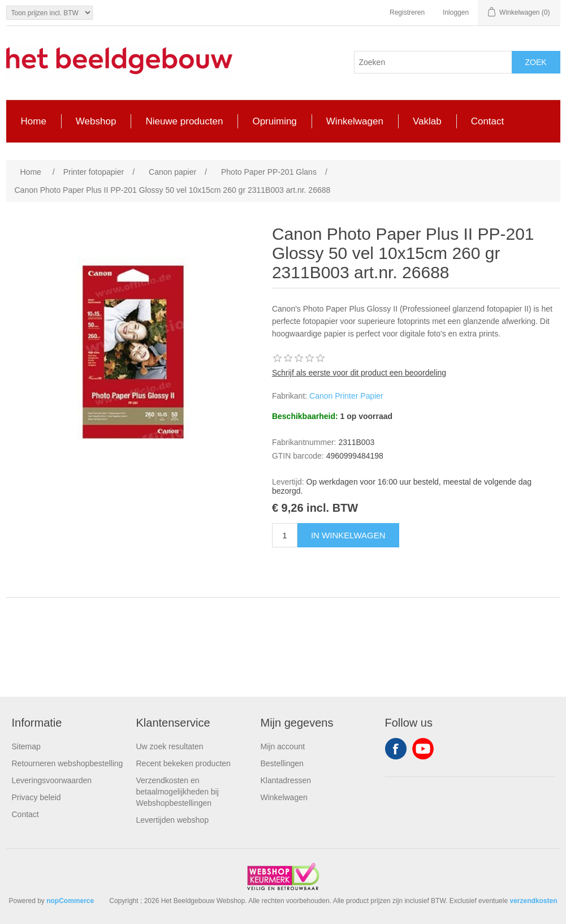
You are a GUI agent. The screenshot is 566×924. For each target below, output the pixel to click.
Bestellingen (282, 763)
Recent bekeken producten (183, 763)
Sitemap (26, 746)
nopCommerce (70, 901)
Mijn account (283, 746)
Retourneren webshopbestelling (68, 763)
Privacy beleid (36, 797)
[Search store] (433, 62)
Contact (25, 814)
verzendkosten (533, 901)
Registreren (407, 12)
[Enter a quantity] (285, 535)
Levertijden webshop (172, 820)
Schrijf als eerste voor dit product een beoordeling (359, 373)
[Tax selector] (49, 13)
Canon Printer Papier (346, 396)
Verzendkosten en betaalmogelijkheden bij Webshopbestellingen (178, 792)
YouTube (423, 749)
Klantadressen (286, 780)
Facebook (396, 749)
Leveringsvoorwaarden (52, 780)
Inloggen (456, 12)
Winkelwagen (284, 797)
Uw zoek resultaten (170, 746)
